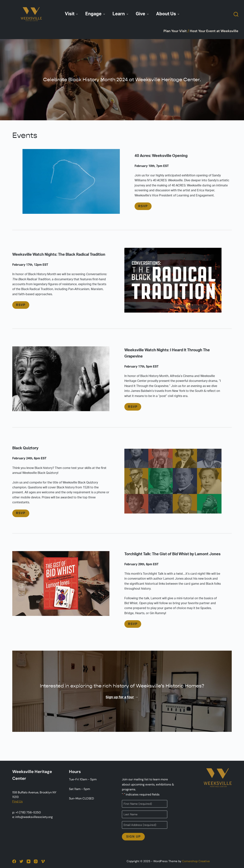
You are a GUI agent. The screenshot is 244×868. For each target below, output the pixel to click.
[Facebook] (14, 861)
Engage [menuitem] (96, 14)
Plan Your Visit (175, 31)
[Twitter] (21, 861)
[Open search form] (236, 14)
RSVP (143, 206)
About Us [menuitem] (168, 14)
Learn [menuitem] (121, 14)
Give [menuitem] (143, 14)
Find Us (17, 801)
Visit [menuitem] (72, 14)
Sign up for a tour (120, 697)
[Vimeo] (43, 861)
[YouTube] (29, 861)
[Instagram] (36, 861)
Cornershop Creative (196, 861)
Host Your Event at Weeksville (214, 31)
